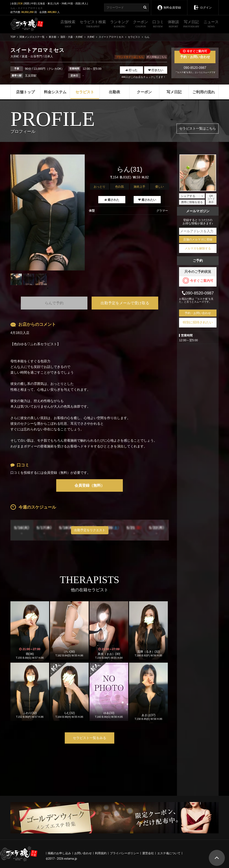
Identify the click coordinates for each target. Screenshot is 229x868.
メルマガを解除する (198, 248)
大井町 (15, 56)
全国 (14, 4)
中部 (34, 4)
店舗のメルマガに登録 (198, 239)
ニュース (211, 24)
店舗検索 (68, 24)
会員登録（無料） (90, 485)
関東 (20, 4)
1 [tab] (48, 288)
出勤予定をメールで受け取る (125, 303)
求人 (84, 4)
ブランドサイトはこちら (130, 57)
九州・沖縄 (60, 4)
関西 (27, 4)
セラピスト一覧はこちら (198, 128)
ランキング (119, 24)
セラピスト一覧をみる (90, 738)
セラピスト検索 (93, 24)
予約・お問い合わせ (195, 55)
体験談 (173, 24)
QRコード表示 (211, 199)
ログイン (203, 5)
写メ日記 (191, 24)
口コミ (158, 24)
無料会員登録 (169, 5)
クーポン (141, 24)
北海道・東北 (45, 4)
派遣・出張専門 (32, 56)
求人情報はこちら (157, 57)
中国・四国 (74, 4)
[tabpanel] (48, 212)
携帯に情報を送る (192, 202)
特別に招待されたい (198, 322)
